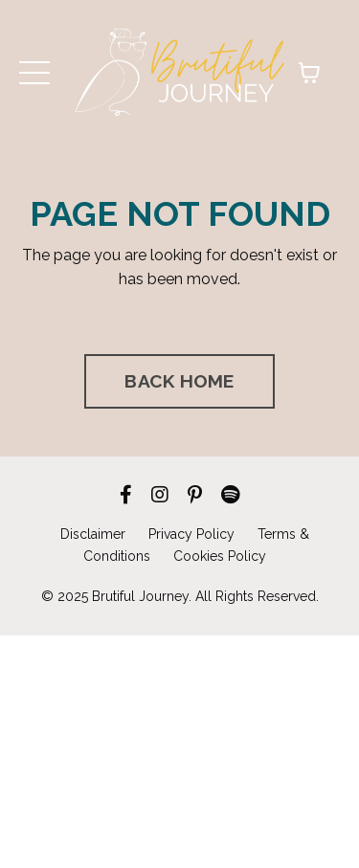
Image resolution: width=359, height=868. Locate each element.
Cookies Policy (220, 556)
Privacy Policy (191, 534)
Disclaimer (93, 534)
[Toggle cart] (309, 73)
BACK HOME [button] (179, 381)
